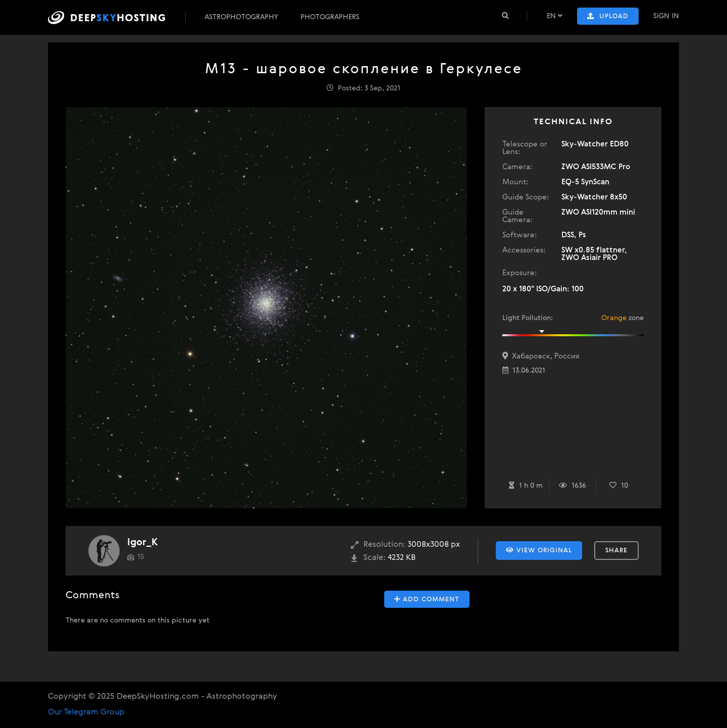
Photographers (330, 17)
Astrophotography (241, 17)
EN (555, 16)
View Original (539, 550)
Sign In (666, 16)
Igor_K (143, 542)
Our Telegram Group (86, 712)
